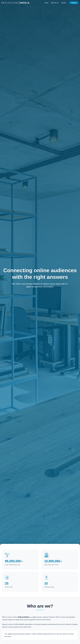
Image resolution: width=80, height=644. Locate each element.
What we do (55, 3)
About (46, 3)
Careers (64, 3)
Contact (74, 3)
